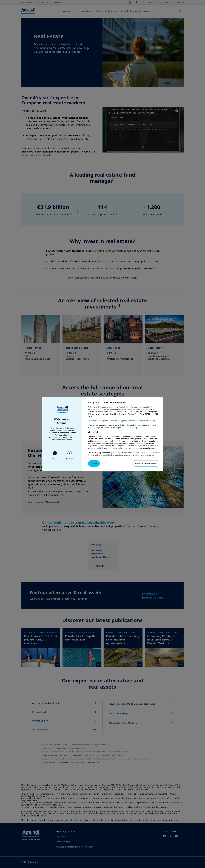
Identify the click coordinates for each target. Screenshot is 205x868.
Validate (94, 463)
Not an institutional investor (146, 463)
